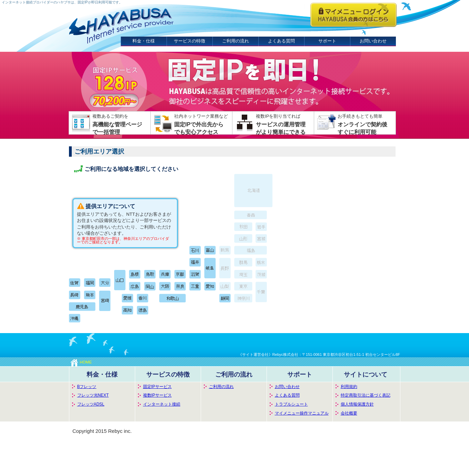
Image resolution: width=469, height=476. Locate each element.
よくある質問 (281, 41)
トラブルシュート (291, 404)
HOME (81, 362)
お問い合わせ (373, 41)
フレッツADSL (91, 404)
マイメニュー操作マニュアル (302, 413)
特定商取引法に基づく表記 (366, 395)
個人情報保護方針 (357, 404)
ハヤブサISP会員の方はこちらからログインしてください (353, 15)
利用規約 (349, 387)
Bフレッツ (87, 387)
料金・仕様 (144, 41)
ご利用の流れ (236, 41)
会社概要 (349, 413)
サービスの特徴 (189, 41)
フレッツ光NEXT (93, 395)
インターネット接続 (162, 404)
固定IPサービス (157, 387)
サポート (327, 41)
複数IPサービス (157, 395)
